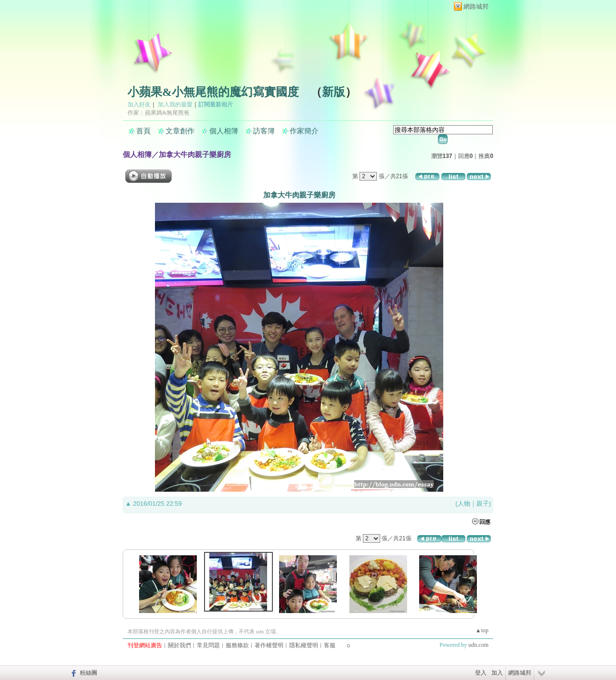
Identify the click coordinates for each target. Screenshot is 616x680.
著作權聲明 (269, 645)
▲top (482, 630)
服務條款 (237, 645)
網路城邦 (476, 7)
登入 (481, 673)
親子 (483, 503)
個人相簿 (224, 131)
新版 (334, 92)
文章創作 (180, 131)
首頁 (143, 131)
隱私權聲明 (304, 645)
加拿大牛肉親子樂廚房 (195, 154)
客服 (330, 645)
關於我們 (180, 645)
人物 (464, 503)
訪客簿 (264, 131)
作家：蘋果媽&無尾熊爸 (159, 113)
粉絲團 (89, 673)
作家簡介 (304, 131)
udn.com (478, 645)
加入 (497, 673)
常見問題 (208, 645)
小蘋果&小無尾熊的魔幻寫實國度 (213, 92)
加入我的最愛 (175, 105)
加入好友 (139, 105)
